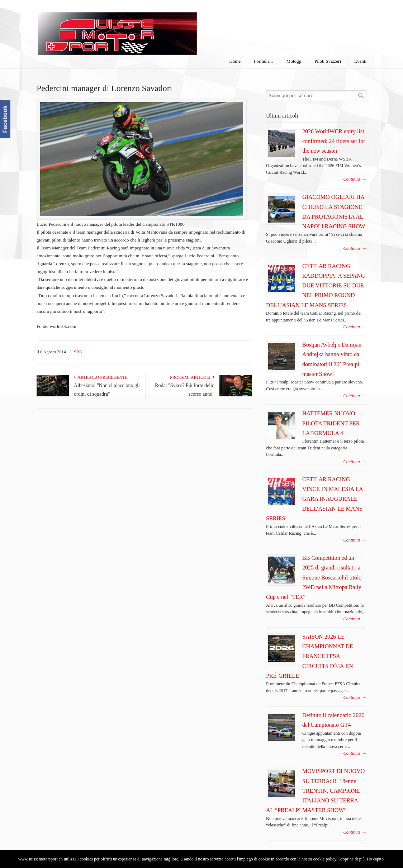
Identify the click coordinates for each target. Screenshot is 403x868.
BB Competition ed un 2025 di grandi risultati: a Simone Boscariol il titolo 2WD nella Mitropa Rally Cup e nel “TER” (314, 577)
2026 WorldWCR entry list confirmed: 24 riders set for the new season (334, 141)
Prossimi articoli (192, 377)
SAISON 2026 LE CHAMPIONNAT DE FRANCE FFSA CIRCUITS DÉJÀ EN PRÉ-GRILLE (310, 656)
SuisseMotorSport (147, 29)
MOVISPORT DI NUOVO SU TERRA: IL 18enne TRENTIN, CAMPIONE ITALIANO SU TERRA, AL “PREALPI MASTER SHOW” (315, 791)
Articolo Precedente (101, 377)
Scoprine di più (352, 859)
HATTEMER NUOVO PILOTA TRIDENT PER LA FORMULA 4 (331, 423)
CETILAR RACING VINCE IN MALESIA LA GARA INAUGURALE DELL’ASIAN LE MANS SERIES (314, 499)
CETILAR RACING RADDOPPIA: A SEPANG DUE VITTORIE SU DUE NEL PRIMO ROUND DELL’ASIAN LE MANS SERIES (316, 286)
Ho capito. (376, 859)
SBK (78, 352)
